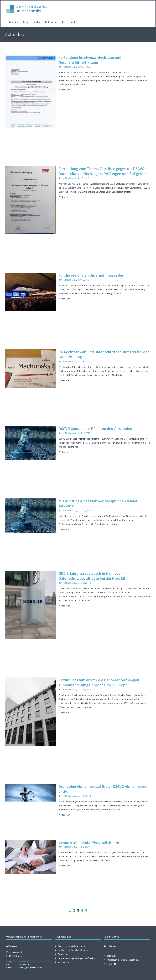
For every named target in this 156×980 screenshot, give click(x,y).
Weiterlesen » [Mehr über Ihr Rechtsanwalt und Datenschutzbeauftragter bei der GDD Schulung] (65, 380)
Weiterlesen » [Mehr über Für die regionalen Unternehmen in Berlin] (65, 299)
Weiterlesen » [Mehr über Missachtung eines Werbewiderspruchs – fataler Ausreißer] (65, 529)
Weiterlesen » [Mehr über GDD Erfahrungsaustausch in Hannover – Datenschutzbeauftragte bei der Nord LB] (65, 606)
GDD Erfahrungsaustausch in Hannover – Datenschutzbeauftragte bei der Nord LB (92, 576)
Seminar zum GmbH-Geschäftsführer (89, 842)
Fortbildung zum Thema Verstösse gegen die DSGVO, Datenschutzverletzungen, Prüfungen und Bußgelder (103, 171)
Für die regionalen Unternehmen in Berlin (93, 275)
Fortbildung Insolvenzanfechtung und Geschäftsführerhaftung (90, 60)
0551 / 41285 (24, 961)
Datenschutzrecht (55, 22)
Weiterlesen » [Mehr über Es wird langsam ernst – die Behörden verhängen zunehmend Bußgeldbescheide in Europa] (65, 712)
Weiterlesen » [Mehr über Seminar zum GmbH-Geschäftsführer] (65, 866)
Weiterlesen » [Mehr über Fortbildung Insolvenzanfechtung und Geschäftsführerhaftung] (65, 90)
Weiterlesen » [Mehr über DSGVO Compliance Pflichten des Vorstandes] (65, 452)
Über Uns (13, 22)
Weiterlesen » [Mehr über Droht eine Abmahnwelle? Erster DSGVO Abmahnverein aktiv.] (65, 815)
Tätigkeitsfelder (31, 22)
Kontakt (74, 22)
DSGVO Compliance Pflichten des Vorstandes (95, 429)
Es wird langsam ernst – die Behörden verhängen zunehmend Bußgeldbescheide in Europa (99, 682)
